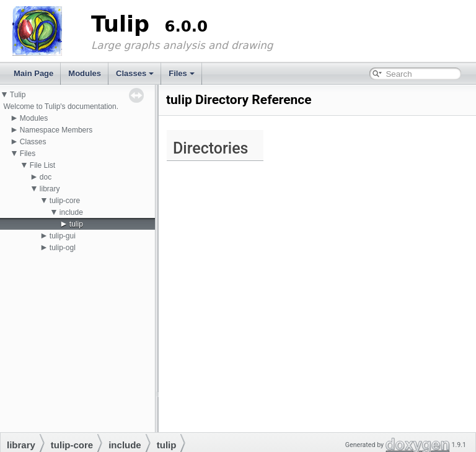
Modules (85, 73)
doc (46, 177)
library (50, 189)
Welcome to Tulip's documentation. (61, 106)
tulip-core (65, 201)
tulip (76, 224)
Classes (135, 73)
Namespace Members (56, 130)
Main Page (33, 73)
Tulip (18, 95)
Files (182, 73)
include (71, 212)
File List (42, 165)
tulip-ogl (63, 248)
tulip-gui (63, 236)
